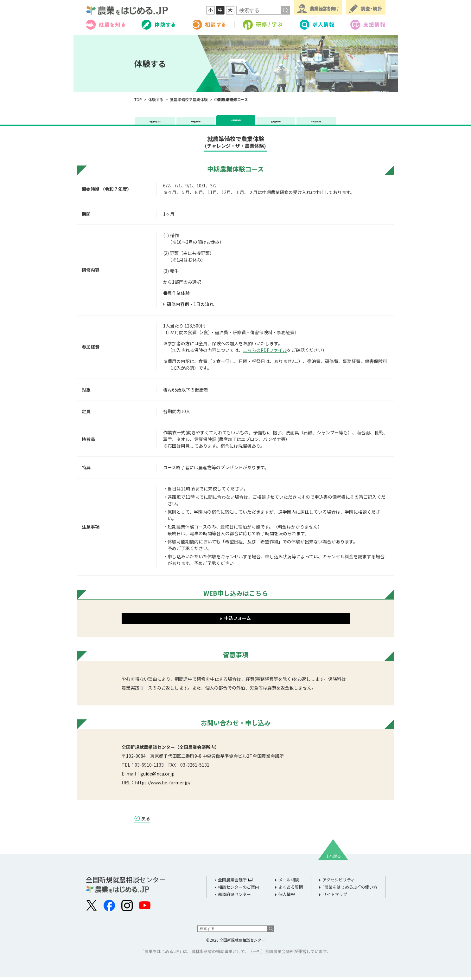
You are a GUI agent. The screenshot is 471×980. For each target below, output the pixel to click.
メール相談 (289, 883)
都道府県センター (234, 897)
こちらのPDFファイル (265, 353)
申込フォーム (238, 621)
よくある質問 (291, 890)
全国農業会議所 (232, 883)
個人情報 (287, 897)
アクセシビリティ (339, 883)
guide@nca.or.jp (157, 776)
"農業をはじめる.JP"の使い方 (350, 890)
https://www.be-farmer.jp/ (163, 785)
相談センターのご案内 (239, 890)
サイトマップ (335, 897)
